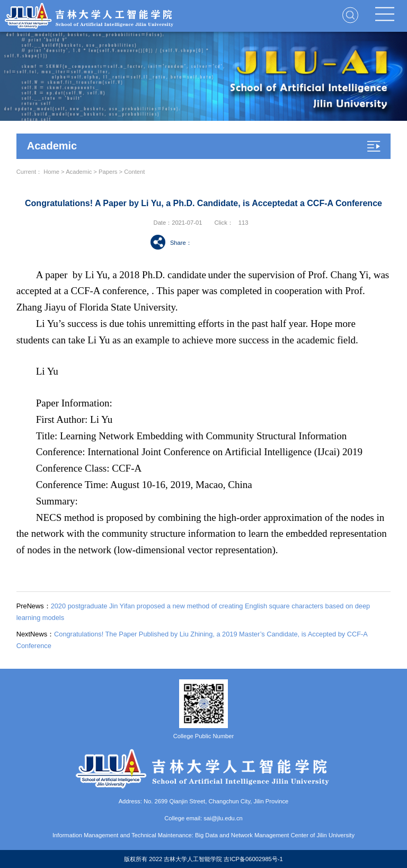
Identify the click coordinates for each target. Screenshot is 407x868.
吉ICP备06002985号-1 (253, 859)
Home (51, 172)
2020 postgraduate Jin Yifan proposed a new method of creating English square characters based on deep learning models (193, 612)
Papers (108, 172)
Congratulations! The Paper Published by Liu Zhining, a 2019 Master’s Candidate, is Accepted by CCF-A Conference (192, 640)
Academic (79, 172)
